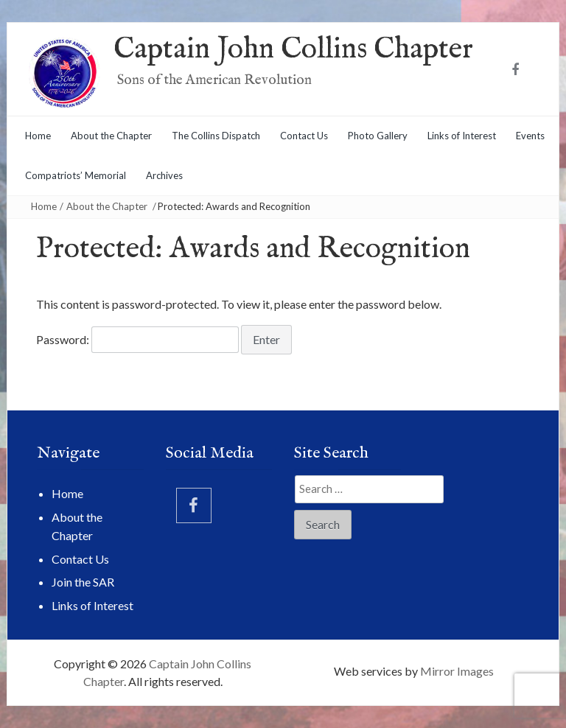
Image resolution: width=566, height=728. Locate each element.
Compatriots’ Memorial (76, 175)
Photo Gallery (378, 136)
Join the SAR (83, 582)
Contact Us (304, 136)
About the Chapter (111, 136)
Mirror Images (457, 671)
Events (530, 136)
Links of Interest (462, 136)
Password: (137, 340)
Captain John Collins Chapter (293, 50)
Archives (164, 175)
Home (38, 136)
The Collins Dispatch (216, 136)
